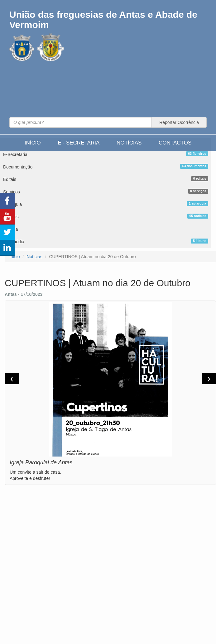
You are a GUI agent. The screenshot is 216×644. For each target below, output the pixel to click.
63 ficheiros (197, 154)
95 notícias (198, 216)
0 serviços (198, 191)
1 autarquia (198, 203)
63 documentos (194, 166)
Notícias (129, 143)
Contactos (175, 143)
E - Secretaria (79, 143)
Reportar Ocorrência (179, 122)
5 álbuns (200, 241)
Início (33, 143)
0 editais (200, 178)
